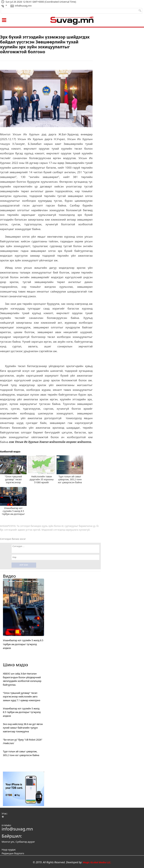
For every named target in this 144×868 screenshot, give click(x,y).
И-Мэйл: (6, 825)
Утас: (5, 813)
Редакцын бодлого (13, 853)
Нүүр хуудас (9, 849)
